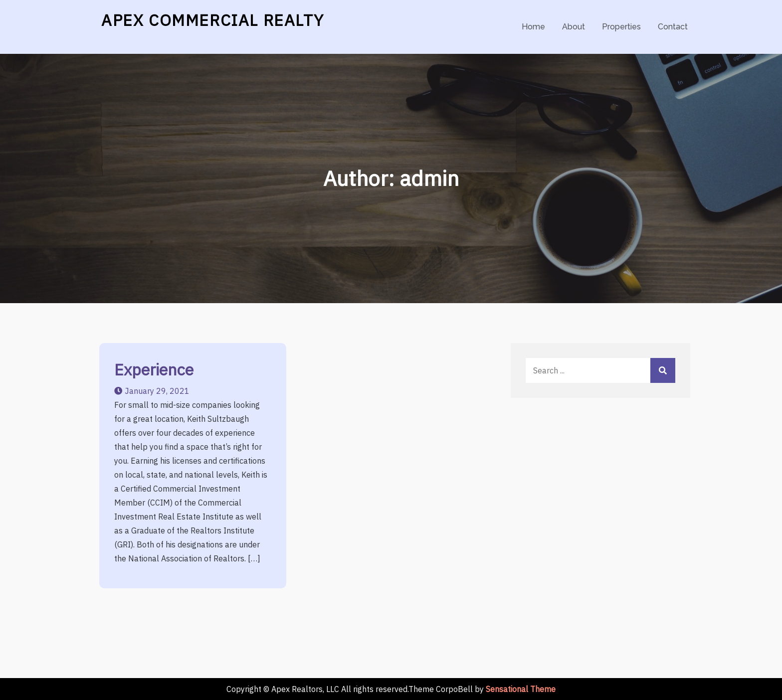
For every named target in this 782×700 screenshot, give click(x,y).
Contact (673, 27)
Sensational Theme (521, 689)
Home (533, 27)
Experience (154, 369)
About (574, 27)
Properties (621, 27)
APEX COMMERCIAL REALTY (212, 20)
